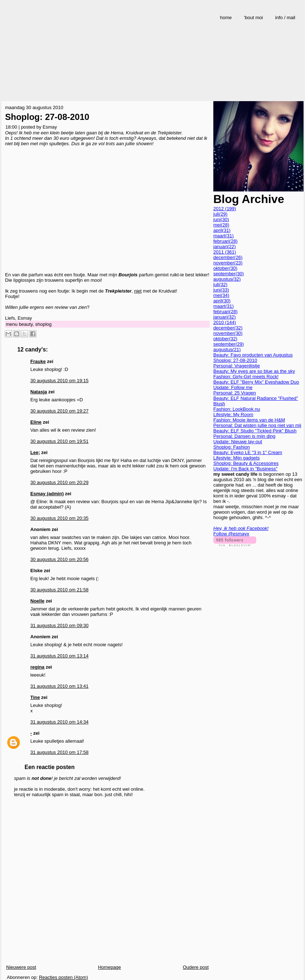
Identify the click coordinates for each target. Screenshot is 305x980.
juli (220, 214)
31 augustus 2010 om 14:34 (59, 722)
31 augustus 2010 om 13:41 (59, 686)
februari (225, 241)
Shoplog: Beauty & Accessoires (246, 463)
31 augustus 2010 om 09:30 (59, 625)
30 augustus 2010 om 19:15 (59, 381)
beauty (26, 324)
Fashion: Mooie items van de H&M (249, 420)
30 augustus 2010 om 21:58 (59, 590)
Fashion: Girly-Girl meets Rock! (246, 377)
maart (223, 236)
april (222, 230)
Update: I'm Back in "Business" (245, 469)
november (228, 263)
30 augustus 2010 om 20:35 (59, 518)
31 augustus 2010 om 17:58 (59, 752)
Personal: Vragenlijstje (237, 366)
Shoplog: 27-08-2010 (47, 117)
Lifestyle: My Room (233, 415)
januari (225, 247)
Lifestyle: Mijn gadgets (237, 458)
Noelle (37, 601)
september (229, 274)
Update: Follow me (233, 387)
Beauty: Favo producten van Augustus (253, 355)
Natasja (39, 392)
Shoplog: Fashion (232, 447)
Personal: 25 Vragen (235, 393)
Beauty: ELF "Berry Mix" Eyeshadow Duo (256, 382)
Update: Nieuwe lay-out (238, 442)
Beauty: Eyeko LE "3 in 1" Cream (248, 452)
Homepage (109, 967)
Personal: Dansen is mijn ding (244, 436)
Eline (36, 422)
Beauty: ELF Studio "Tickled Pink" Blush (255, 431)
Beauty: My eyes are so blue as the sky (254, 371)
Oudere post (196, 967)
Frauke (38, 361)
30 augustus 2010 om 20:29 (59, 482)
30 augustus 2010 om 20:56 (59, 559)
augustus (227, 279)
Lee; (35, 452)
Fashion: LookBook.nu (237, 409)
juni (221, 219)
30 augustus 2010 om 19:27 (59, 411)
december (228, 257)
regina (37, 667)
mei (221, 225)
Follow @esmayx (231, 534)
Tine (35, 697)
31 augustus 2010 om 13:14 (59, 656)
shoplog (43, 324)
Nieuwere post (21, 967)
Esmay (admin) (47, 494)
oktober (225, 268)
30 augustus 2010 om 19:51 (59, 441)
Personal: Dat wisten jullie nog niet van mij (257, 425)
